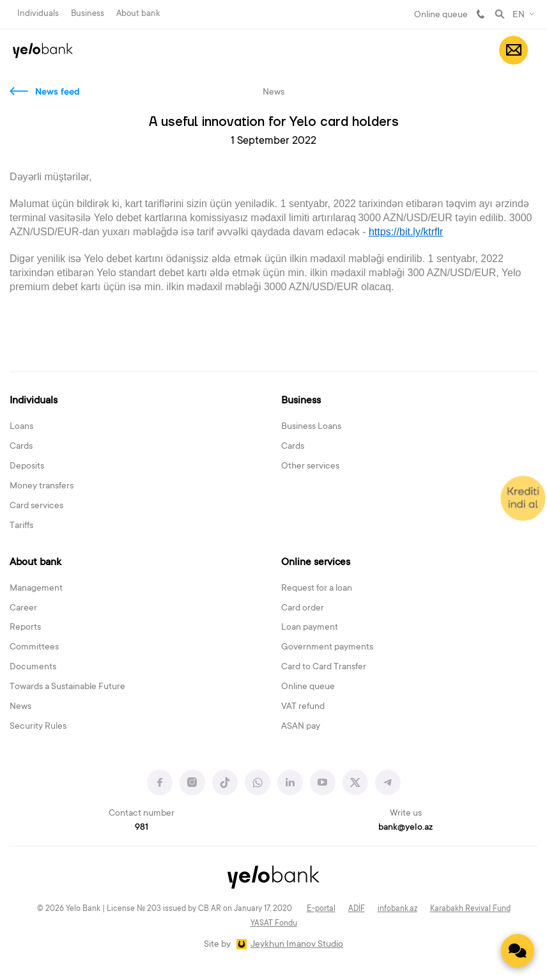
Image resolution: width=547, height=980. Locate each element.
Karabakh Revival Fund (470, 909)
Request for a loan (317, 589)
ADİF (357, 909)
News (20, 707)
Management (36, 589)
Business (88, 14)
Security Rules (38, 727)
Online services (316, 563)
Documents (33, 667)
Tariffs (21, 526)
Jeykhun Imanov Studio (297, 945)
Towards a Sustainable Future (67, 687)
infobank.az (397, 909)
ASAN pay (301, 727)
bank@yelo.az (405, 828)
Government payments (327, 648)
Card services (36, 506)
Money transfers (42, 486)
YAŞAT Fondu (274, 924)
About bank (138, 14)
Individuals (38, 14)
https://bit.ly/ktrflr (406, 232)
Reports (25, 628)
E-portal (321, 909)
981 (481, 14)
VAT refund (303, 707)
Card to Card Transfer (324, 667)
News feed (58, 93)
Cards (21, 447)
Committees (34, 648)
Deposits (27, 467)
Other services (310, 467)
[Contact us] (518, 951)
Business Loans (311, 427)
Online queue (441, 15)
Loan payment (310, 628)
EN (519, 15)
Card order (303, 609)
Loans (21, 427)
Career (23, 609)
